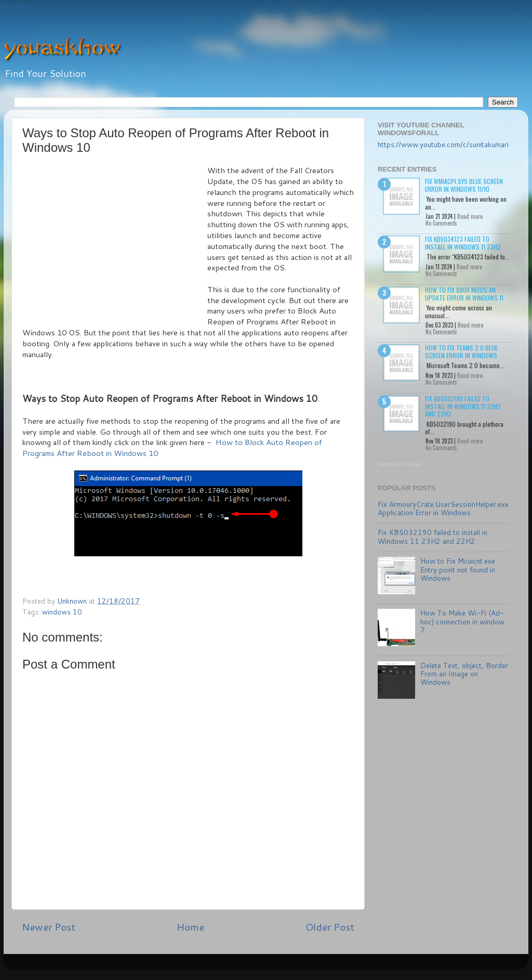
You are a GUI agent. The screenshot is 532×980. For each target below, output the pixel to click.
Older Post (330, 927)
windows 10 (62, 612)
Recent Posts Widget (400, 464)
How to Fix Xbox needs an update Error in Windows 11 (464, 293)
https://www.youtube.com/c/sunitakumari (443, 144)
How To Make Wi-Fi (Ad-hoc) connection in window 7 (462, 621)
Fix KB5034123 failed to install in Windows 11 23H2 (463, 243)
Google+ (16, 5)
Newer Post (49, 927)
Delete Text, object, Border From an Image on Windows (464, 674)
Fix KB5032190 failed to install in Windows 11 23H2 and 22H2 (463, 406)
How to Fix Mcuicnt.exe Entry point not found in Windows (458, 569)
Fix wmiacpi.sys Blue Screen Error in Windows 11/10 (464, 185)
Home (190, 927)
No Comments (441, 223)
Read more (470, 216)
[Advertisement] (115, 243)
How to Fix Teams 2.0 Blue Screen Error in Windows (461, 351)
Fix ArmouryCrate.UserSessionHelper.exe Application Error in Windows (443, 508)
